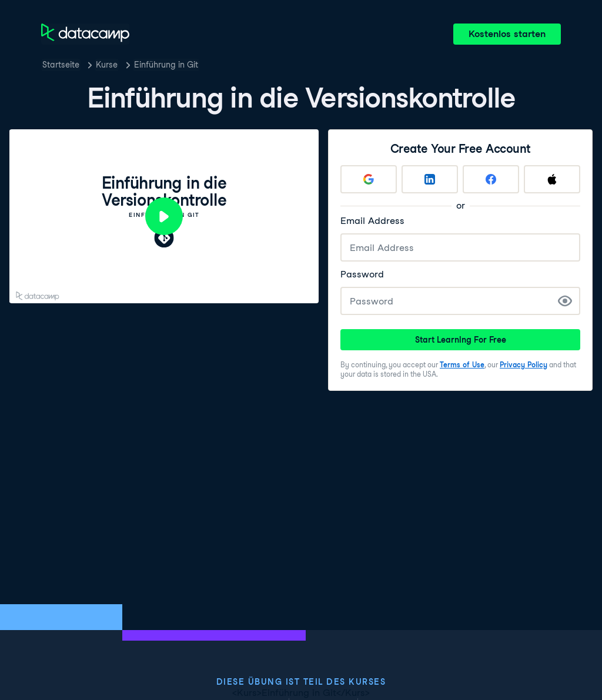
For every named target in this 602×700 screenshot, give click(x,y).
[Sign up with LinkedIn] (430, 179)
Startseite (61, 65)
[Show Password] (565, 301)
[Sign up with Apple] (552, 179)
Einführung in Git (166, 65)
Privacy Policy (524, 365)
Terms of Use (462, 365)
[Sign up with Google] (369, 179)
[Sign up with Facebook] (491, 179)
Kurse (107, 65)
